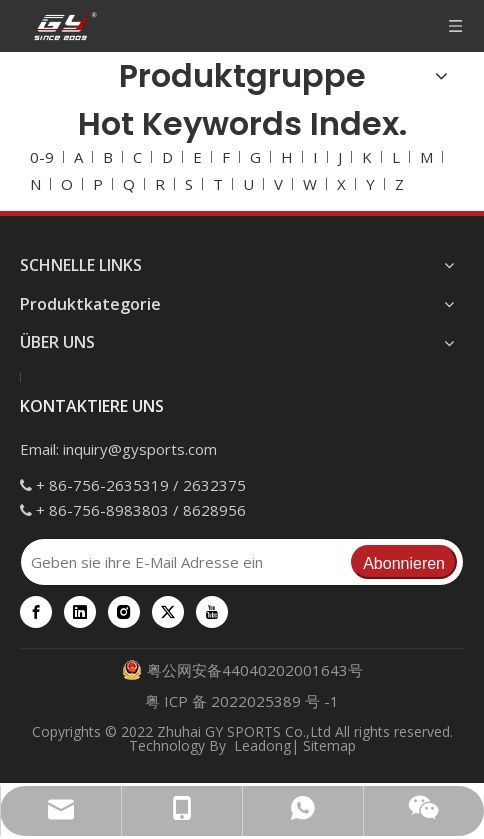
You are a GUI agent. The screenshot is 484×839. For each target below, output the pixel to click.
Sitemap (329, 745)
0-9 (42, 157)
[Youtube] (212, 612)
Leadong (262, 745)
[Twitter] (168, 612)
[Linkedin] (80, 612)
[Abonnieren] (404, 562)
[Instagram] (124, 612)
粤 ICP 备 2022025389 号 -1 (242, 701)
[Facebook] (36, 612)
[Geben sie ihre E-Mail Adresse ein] (185, 562)
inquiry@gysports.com (140, 449)
